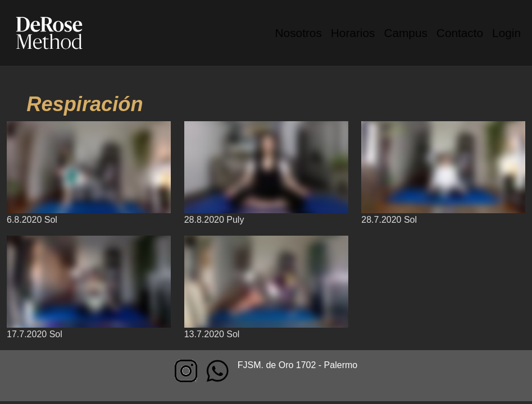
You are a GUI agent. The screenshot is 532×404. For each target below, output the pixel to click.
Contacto (460, 33)
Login (506, 33)
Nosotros (299, 33)
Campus (405, 33)
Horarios (353, 33)
